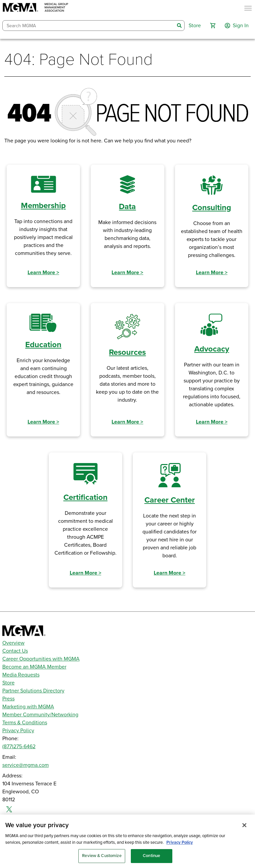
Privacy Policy (18, 731)
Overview (13, 643)
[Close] (244, 830)
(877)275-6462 (19, 747)
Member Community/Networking (40, 715)
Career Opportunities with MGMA (41, 659)
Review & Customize (102, 861)
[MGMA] (36, 8)
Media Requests (21, 675)
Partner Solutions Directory (33, 691)
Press (8, 699)
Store (8, 683)
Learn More (43, 273)
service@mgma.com (26, 765)
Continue (151, 861)
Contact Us (15, 651)
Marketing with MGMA (28, 707)
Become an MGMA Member (34, 667)
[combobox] (89, 26)
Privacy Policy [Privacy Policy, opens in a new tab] (180, 847)
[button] (213, 26)
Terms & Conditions (25, 723)
